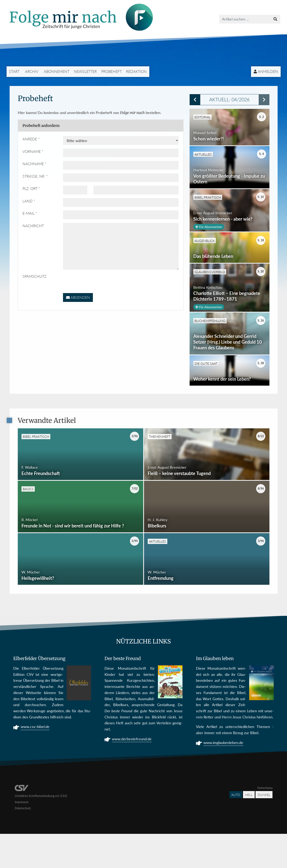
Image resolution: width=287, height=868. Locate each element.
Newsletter (85, 71)
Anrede (30, 139)
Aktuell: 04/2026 (229, 100)
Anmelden (266, 71)
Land (28, 201)
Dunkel (264, 829)
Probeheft (111, 71)
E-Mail (28, 213)
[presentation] (94, 281)
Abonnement (57, 71)
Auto (236, 829)
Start (14, 71)
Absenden (78, 297)
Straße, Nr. (34, 176)
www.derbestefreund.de (132, 774)
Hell (249, 829)
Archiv (32, 71)
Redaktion (136, 71)
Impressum (22, 836)
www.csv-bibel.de (35, 761)
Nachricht (33, 226)
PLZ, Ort (30, 188)
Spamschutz (34, 276)
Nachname (33, 164)
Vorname (32, 151)
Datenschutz (23, 842)
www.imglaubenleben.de (223, 777)
